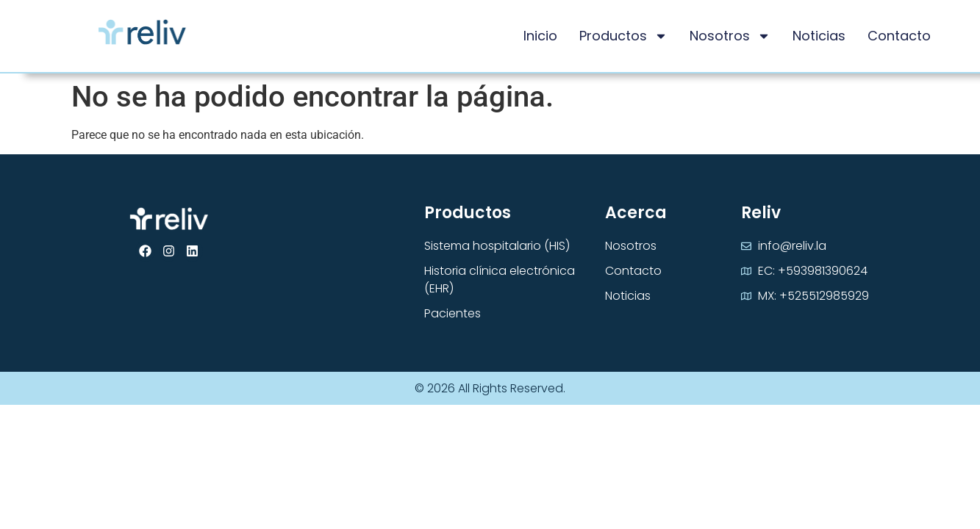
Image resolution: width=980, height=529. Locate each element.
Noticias (819, 36)
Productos (623, 36)
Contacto (899, 36)
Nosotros (730, 36)
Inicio (540, 36)
